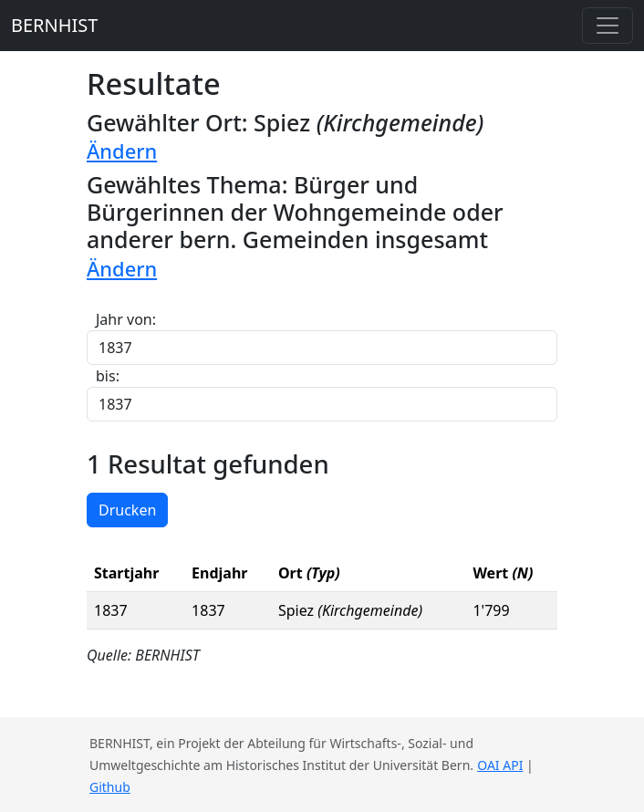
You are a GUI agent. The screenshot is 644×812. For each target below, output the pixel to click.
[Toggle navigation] (608, 26)
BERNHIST (54, 25)
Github (110, 787)
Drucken (127, 510)
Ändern (122, 151)
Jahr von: (126, 319)
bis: (108, 376)
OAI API (500, 765)
